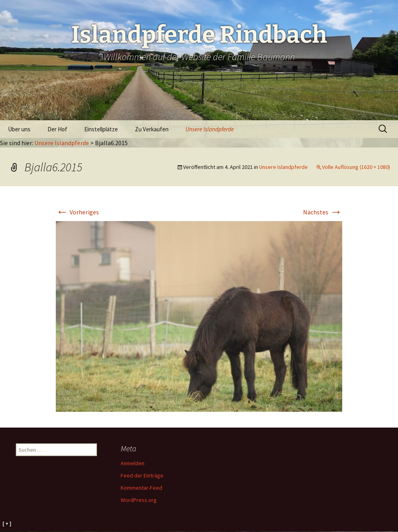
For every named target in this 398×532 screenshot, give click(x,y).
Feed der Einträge (142, 475)
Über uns (19, 129)
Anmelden (133, 463)
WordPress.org (139, 500)
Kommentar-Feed (141, 488)
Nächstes (323, 212)
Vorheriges (77, 212)
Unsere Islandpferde (210, 129)
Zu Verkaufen (152, 129)
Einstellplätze (101, 129)
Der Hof (57, 129)
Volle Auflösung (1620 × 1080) (356, 167)
